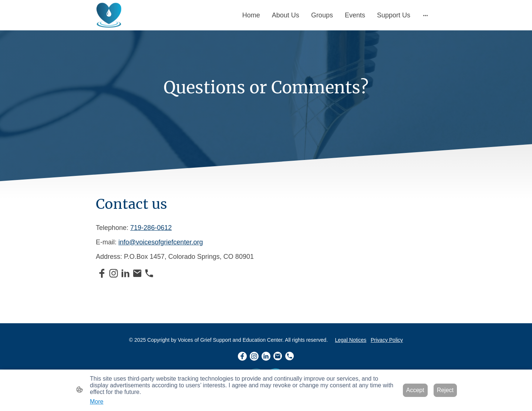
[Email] (137, 273)
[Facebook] (102, 273)
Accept (415, 390)
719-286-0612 (151, 228)
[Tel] (149, 273)
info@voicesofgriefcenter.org (161, 242)
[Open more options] (425, 15)
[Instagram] (114, 273)
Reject (445, 390)
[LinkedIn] (125, 273)
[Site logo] (109, 15)
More (97, 402)
